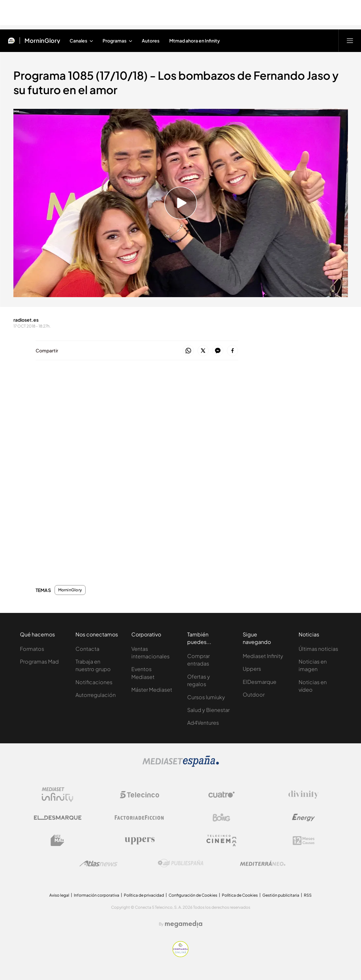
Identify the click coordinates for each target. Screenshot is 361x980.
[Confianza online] (180, 955)
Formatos (32, 649)
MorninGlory (70, 590)
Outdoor (254, 694)
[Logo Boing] (222, 818)
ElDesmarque (260, 682)
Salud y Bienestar (208, 710)
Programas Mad (39, 661)
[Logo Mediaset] (181, 765)
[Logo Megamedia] (184, 924)
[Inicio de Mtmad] (11, 41)
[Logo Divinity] (304, 795)
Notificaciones (94, 682)
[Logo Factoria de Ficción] (139, 818)
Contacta (87, 649)
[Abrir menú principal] (350, 41)
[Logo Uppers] (139, 840)
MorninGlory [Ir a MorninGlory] (42, 41)
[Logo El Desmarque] (58, 818)
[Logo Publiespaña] (181, 863)
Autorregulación (96, 695)
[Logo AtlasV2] (98, 863)
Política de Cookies (240, 895)
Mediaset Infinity (263, 656)
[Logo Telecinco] (139, 795)
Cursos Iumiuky (206, 697)
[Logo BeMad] (57, 840)
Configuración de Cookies (193, 895)
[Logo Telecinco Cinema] (222, 841)
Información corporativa (97, 895)
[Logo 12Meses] (304, 841)
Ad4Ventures (203, 723)
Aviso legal (59, 895)
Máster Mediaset (152, 690)
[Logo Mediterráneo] (263, 863)
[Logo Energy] (304, 818)
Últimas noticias (318, 649)
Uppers (252, 669)
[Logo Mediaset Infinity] (57, 795)
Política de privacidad (144, 895)
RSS (308, 895)
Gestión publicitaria (281, 895)
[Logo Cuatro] (222, 795)
